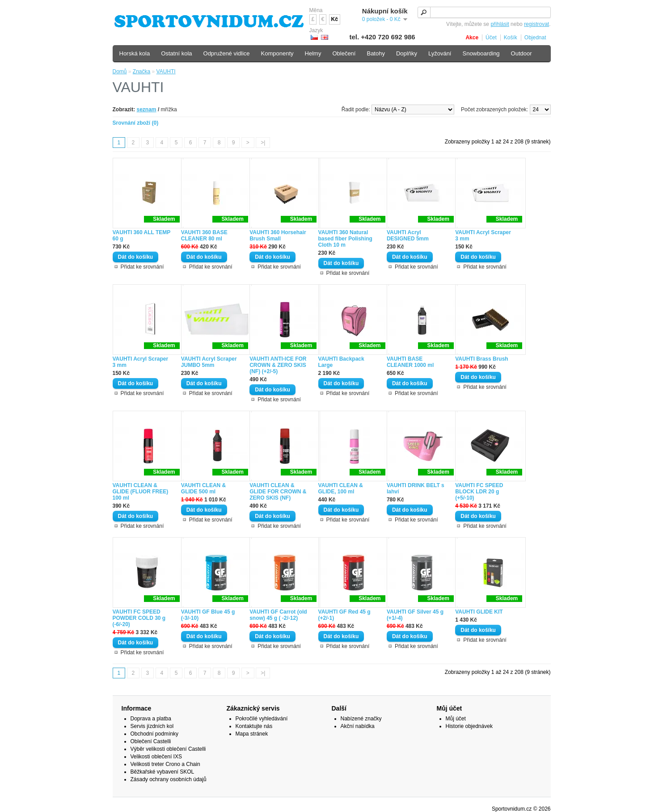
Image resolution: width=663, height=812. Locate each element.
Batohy (376, 53)
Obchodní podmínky (154, 734)
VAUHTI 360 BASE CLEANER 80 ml (204, 236)
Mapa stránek (252, 734)
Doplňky (407, 53)
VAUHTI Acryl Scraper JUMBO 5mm (209, 362)
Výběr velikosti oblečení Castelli (168, 749)
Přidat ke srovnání (142, 267)
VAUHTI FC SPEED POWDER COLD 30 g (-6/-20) (139, 618)
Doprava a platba (151, 719)
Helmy (313, 53)
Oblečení (344, 53)
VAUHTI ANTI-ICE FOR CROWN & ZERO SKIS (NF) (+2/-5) (278, 365)
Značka (141, 72)
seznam (147, 109)
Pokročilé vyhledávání (262, 719)
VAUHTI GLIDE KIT (479, 612)
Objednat (535, 38)
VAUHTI (166, 72)
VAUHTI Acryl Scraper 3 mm (483, 236)
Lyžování (440, 53)
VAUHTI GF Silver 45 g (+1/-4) (415, 615)
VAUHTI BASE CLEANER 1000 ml (410, 362)
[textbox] (484, 12)
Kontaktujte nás (254, 726)
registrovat (536, 24)
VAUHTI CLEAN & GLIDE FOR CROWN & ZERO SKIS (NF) (278, 492)
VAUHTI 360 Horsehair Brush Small (278, 236)
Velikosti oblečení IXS (156, 757)
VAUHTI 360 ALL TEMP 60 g (142, 236)
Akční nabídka (358, 726)
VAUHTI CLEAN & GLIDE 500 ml (203, 488)
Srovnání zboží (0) (136, 123)
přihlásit (500, 24)
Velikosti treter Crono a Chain (165, 764)
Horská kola (135, 53)
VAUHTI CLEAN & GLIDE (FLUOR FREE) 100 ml (141, 492)
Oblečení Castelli (151, 741)
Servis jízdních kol (152, 726)
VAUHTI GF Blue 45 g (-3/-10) (208, 615)
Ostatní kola (176, 53)
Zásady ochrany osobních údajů (169, 779)
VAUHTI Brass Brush (481, 359)
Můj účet (456, 719)
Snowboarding (481, 53)
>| (263, 143)
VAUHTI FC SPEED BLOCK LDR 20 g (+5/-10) (479, 492)
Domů (120, 72)
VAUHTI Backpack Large (341, 362)
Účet (491, 38)
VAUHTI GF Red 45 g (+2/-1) (344, 615)
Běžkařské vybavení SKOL (163, 772)
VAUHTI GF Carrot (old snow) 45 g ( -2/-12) (278, 615)
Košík (511, 38)
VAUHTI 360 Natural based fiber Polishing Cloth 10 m (345, 239)
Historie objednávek (469, 726)
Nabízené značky (361, 719)
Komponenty (277, 53)
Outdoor (522, 53)
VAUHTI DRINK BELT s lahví (416, 488)
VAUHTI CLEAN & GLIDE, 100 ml (341, 488)
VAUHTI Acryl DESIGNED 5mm (408, 236)
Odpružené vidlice (227, 53)
